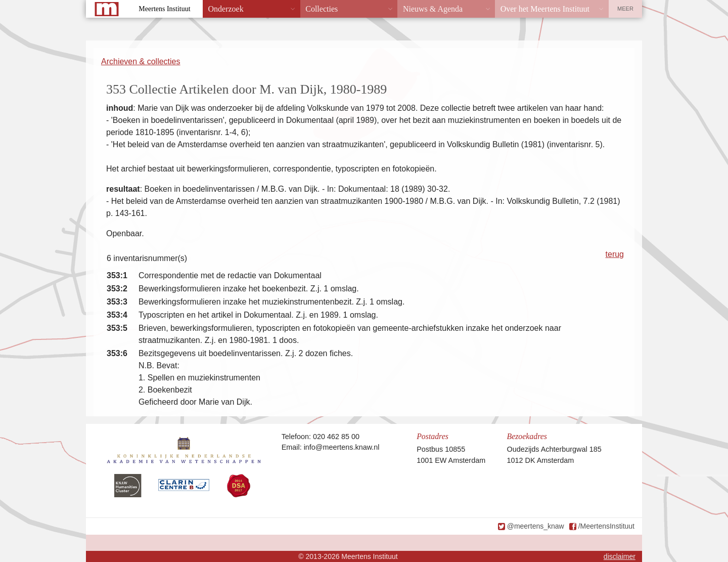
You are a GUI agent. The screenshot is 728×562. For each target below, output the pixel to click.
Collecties (322, 9)
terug (615, 254)
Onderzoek (226, 9)
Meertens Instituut (164, 9)
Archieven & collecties (141, 61)
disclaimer (620, 556)
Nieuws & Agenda (433, 9)
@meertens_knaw (536, 526)
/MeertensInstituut (606, 526)
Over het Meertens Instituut (545, 9)
